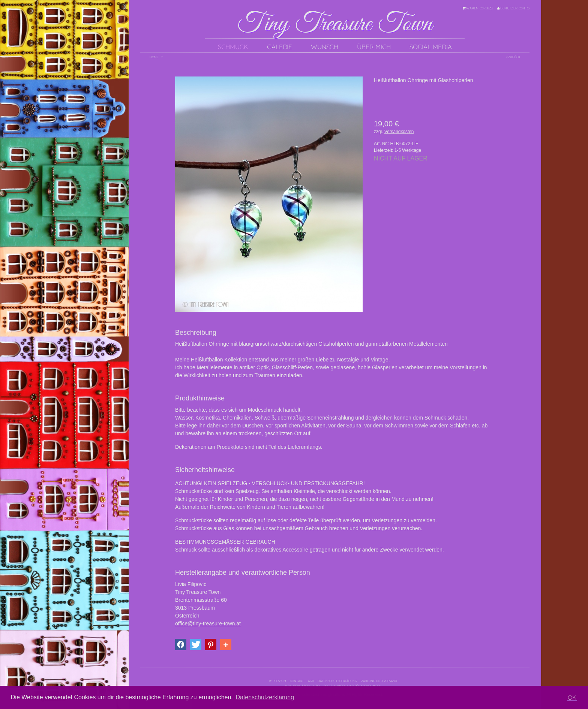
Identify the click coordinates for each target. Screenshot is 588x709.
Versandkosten (399, 132)
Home (154, 57)
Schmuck (233, 47)
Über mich (374, 47)
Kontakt (297, 681)
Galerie (280, 47)
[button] (181, 645)
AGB (311, 681)
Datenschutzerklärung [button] (265, 697)
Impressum (278, 681)
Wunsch (325, 47)
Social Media (431, 47)
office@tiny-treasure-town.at (208, 624)
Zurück (513, 57)
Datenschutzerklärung (337, 681)
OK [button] (572, 697)
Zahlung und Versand (379, 681)
